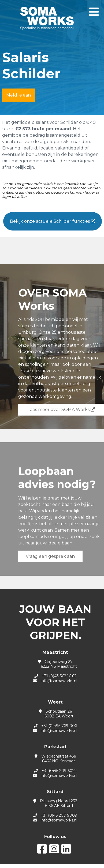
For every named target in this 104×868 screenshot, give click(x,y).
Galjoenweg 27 (55, 664)
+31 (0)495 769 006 (59, 726)
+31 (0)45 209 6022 (59, 771)
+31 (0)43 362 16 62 (59, 676)
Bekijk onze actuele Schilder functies (53, 221)
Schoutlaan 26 (55, 714)
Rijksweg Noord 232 (55, 803)
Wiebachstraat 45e (55, 759)
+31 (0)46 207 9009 (59, 815)
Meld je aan (18, 95)
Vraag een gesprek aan (50, 556)
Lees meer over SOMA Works (61, 410)
